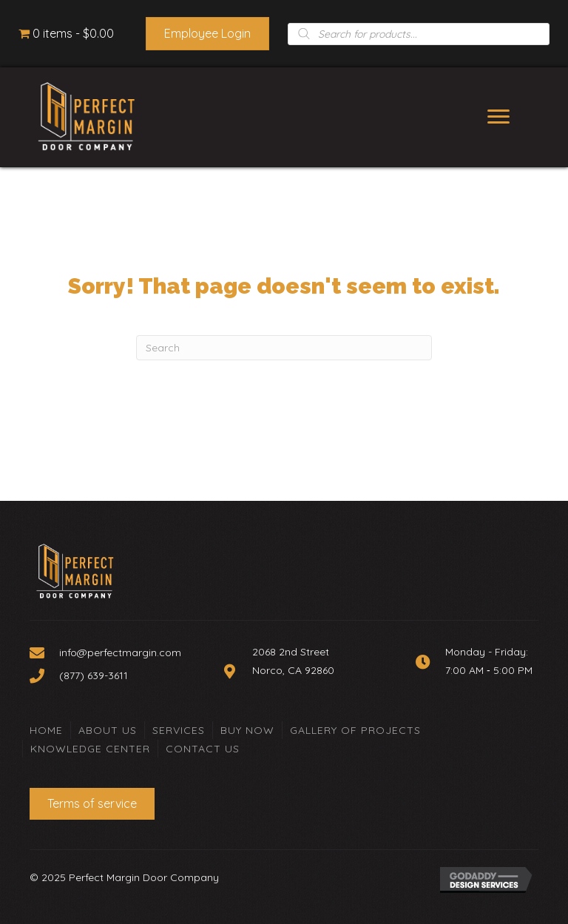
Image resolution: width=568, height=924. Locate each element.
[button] (207, 34)
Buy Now (247, 730)
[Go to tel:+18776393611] (119, 675)
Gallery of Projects (355, 730)
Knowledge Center (90, 749)
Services (179, 730)
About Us (108, 730)
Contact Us (203, 749)
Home (46, 730)
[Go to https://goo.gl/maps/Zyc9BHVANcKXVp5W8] (304, 671)
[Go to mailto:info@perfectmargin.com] (119, 652)
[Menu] (498, 117)
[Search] (284, 348)
